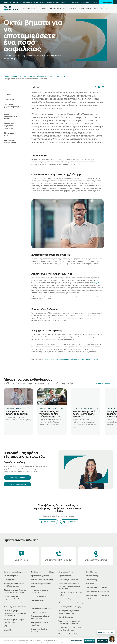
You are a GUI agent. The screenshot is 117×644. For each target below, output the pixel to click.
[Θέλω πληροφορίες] (17, 478)
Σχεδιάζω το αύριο (85, 8)
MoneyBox (96, 283)
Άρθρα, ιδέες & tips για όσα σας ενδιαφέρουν (29, 76)
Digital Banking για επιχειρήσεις (98, 591)
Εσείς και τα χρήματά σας (58, 76)
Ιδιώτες (6, 2)
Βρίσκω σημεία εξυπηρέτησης (15, 607)
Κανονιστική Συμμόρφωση (68, 580)
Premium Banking (15, 2)
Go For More (76, 2)
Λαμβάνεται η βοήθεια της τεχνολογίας (9, 126)
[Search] (106, 8)
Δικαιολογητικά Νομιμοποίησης (70, 607)
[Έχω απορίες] (21, 556)
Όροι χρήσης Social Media (68, 634)
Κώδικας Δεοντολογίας (40, 612)
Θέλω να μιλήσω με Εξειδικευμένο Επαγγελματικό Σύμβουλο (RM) (15, 613)
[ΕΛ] (95, 2)
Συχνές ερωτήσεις (65, 576)
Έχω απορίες (98, 8)
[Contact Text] (58, 556)
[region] (58, 641)
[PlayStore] (93, 604)
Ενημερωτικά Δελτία (39, 600)
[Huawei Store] (93, 606)
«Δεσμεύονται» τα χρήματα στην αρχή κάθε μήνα (11, 107)
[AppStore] (93, 603)
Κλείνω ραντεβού (10, 580)
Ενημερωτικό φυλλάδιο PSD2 (42, 608)
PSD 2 (33, 604)
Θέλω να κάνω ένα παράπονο (15, 603)
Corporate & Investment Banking (56, 2)
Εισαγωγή (7, 94)
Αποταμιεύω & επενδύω (58, 8)
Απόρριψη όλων (89, 641)
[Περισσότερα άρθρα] (104, 383)
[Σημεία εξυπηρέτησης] (96, 556)
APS (5, 626)
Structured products (38, 596)
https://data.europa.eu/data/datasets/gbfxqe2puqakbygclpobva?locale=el (71, 359)
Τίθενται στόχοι (10, 99)
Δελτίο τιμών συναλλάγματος (42, 580)
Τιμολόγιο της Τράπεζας (40, 576)
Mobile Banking (91, 580)
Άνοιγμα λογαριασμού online (96, 587)
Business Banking (39, 2)
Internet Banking (92, 576)
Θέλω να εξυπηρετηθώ (17, 484)
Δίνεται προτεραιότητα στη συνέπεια (11, 116)
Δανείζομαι (44, 8)
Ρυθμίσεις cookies (77, 641)
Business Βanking (65, 599)
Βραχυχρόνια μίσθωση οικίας (10, 141)
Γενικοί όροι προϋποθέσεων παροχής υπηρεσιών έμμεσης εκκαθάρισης (70, 586)
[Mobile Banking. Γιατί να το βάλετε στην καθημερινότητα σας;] (52, 397)
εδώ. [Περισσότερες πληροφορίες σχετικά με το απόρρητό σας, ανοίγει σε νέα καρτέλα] (62, 642)
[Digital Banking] (106, 2)
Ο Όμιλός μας (85, 2)
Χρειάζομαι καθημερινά (29, 8)
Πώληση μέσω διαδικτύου (9, 134)
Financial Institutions (66, 617)
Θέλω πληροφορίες (11, 576)
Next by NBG (91, 583)
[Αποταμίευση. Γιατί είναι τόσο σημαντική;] (18, 397)
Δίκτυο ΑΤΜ (8, 630)
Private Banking (27, 2)
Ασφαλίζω (73, 8)
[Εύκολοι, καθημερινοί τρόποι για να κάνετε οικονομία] (86, 397)
